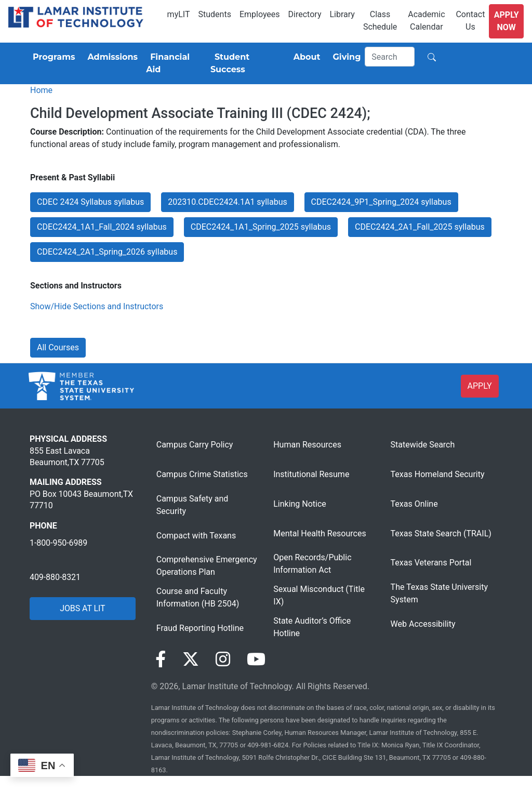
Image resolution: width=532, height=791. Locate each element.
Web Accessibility (423, 624)
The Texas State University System (439, 593)
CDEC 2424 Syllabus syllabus (90, 202)
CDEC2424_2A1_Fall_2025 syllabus (420, 227)
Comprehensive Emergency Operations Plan (207, 566)
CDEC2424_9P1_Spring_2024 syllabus (381, 202)
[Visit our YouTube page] (256, 660)
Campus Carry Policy (195, 445)
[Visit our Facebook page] (161, 660)
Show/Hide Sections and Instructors (97, 306)
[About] (305, 57)
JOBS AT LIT (82, 608)
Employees (260, 14)
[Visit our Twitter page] (191, 660)
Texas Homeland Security (438, 474)
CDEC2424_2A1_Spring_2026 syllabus (107, 252)
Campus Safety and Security (192, 505)
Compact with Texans (196, 536)
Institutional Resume (311, 474)
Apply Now (507, 21)
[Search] (390, 57)
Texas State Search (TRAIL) (441, 533)
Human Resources (307, 445)
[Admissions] (110, 57)
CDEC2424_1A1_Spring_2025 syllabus (261, 227)
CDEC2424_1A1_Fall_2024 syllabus (102, 227)
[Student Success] (246, 63)
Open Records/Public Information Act (312, 564)
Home (41, 90)
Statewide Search (423, 445)
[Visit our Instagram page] (223, 660)
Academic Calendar (426, 21)
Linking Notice (300, 504)
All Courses (58, 347)
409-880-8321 (55, 577)
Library (342, 14)
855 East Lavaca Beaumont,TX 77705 (67, 457)
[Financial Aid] (174, 63)
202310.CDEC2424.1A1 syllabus (228, 202)
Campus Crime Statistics (202, 474)
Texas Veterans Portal (431, 563)
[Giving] (345, 57)
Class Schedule (380, 21)
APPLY (480, 386)
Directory (305, 14)
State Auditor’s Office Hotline (312, 627)
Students (215, 14)
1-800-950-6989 (58, 543)
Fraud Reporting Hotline (200, 628)
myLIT (179, 14)
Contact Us (470, 21)
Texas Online (414, 504)
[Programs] (52, 57)
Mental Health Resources (320, 533)
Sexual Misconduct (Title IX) (319, 595)
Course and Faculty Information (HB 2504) (198, 597)
